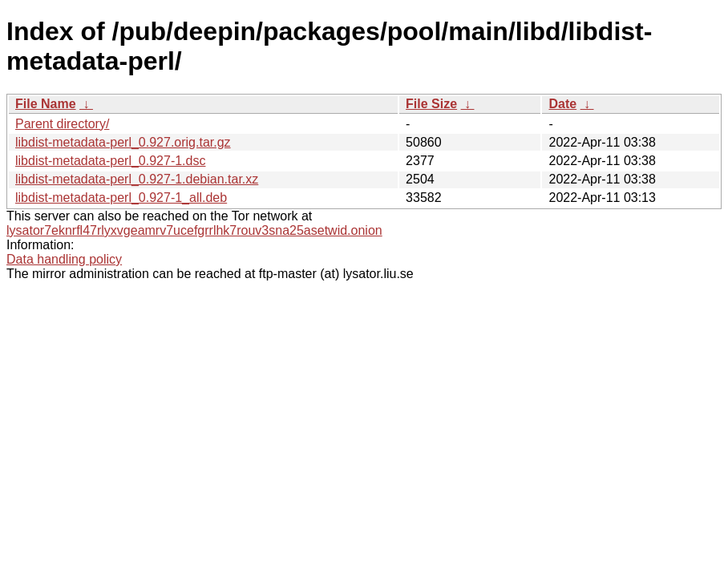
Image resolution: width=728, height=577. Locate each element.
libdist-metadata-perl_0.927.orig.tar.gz (123, 142)
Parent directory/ (62, 124)
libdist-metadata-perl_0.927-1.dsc (110, 161)
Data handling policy (64, 259)
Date (562, 104)
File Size (431, 104)
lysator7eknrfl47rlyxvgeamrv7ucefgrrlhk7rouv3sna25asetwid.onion (194, 230)
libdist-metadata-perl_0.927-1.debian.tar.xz (137, 179)
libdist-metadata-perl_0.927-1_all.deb (121, 198)
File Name (46, 104)
